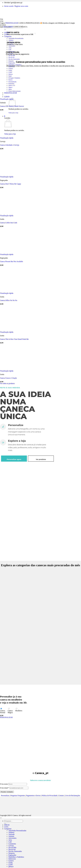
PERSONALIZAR (12, 23)
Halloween (12, 859)
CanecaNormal (3, 712)
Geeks (10, 70)
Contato (61, 796)
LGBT (11, 864)
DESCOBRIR (8, 27)
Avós (10, 48)
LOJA (6, 34)
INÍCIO (7, 825)
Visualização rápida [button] (7, 99)
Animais (11, 836)
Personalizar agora (14, 459)
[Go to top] (1, 818)
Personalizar (5, 796)
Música (11, 866)
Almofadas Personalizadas (16, 38)
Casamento (12, 844)
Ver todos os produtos (7, 383)
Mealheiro (19, 711)
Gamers (11, 69)
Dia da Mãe (12, 55)
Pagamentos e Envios (33, 796)
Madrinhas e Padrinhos (16, 857)
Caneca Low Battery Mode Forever (12, 106)
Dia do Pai (11, 57)
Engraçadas (12, 63)
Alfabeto (11, 40)
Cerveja (11, 846)
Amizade (11, 834)
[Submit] (5, 30)
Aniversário (12, 46)
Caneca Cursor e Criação (8, 378)
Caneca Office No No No (9, 300)
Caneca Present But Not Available (11, 262)
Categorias (8, 36)
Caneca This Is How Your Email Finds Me (14, 339)
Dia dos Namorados (14, 59)
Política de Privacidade (49, 796)
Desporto (11, 61)
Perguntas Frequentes (18, 796)
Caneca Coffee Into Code (9, 223)
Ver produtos (41, 459)
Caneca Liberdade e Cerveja (10, 145)
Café (10, 50)
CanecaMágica (10, 712)
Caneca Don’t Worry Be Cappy (11, 184)
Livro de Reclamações (73, 796)
